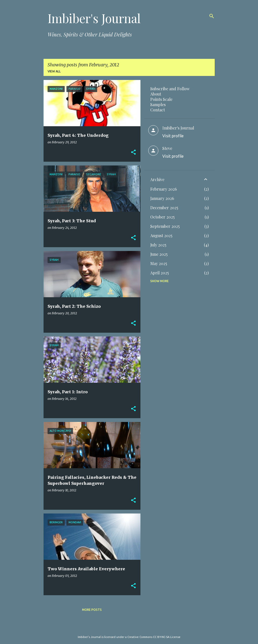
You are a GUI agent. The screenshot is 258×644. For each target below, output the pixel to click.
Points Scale (161, 99)
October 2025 (162, 217)
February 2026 (164, 189)
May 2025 (159, 263)
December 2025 (164, 208)
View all (54, 71)
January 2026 (162, 198)
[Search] (212, 16)
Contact (158, 110)
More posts (92, 610)
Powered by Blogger (129, 627)
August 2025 (161, 235)
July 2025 (158, 245)
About (156, 94)
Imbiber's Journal (94, 18)
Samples (158, 104)
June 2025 (159, 254)
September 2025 (165, 226)
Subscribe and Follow (170, 89)
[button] (133, 152)
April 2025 (160, 273)
